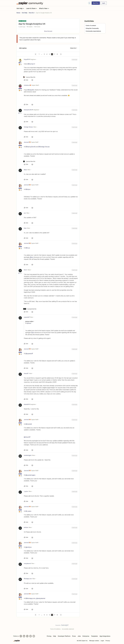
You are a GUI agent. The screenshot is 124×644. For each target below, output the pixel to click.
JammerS (26, 142)
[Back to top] (121, 627)
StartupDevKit (28, 110)
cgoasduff (27, 317)
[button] (96, 3)
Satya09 (26, 59)
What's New (44, 8)
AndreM (26, 404)
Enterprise (86, 636)
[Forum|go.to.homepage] (30, 3)
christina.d (27, 85)
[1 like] (29, 77)
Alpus (25, 170)
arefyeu (26, 527)
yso (25, 213)
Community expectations (93, 31)
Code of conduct (91, 25)
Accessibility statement (68, 629)
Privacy (108, 641)
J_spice (26, 491)
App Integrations (105, 636)
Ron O (26, 270)
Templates (94, 636)
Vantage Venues (28, 127)
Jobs (79, 636)
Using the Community (92, 28)
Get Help (20, 8)
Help (55, 636)
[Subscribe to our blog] (27, 636)
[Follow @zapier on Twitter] (31, 636)
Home (18, 13)
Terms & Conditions (55, 629)
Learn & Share (32, 8)
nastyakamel (27, 563)
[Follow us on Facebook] (21, 636)
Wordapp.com (28, 579)
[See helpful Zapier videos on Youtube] (34, 636)
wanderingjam (28, 455)
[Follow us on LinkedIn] (24, 636)
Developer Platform (64, 636)
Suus (25, 228)
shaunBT (26, 373)
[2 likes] (30, 309)
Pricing (49, 636)
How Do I (32, 13)
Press (74, 636)
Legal (102, 641)
